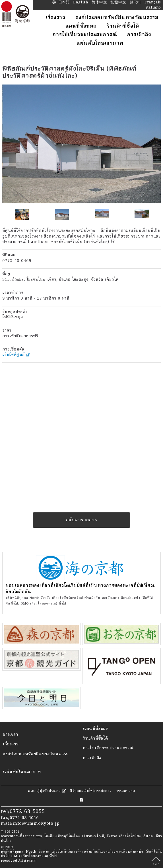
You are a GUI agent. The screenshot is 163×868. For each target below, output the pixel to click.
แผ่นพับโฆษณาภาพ (22, 772)
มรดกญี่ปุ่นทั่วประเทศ (47, 791)
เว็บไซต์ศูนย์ (16, 355)
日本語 (64, 3)
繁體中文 (118, 3)
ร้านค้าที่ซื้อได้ (95, 739)
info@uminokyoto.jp (36, 824)
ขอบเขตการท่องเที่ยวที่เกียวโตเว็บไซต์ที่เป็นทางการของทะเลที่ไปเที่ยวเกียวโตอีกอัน (80, 589)
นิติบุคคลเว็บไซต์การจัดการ (91, 791)
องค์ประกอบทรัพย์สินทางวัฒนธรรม (36, 754)
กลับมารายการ (82, 520)
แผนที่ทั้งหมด (96, 729)
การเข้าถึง (92, 758)
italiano (153, 8)
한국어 (135, 3)
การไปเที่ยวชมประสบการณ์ (108, 748)
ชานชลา (11, 735)
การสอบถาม (125, 791)
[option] (81, 144)
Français (153, 3)
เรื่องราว (11, 744)
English (81, 3)
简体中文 (99, 3)
